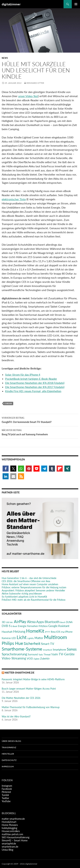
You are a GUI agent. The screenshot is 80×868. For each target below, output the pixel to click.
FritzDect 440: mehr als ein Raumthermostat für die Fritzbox (34, 600)
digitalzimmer (11, 4)
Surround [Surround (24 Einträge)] (33, 654)
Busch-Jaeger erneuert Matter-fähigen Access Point (29, 689)
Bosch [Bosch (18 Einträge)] (63, 622)
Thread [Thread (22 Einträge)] (47, 654)
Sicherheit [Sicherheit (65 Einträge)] (32, 643)
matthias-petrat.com (12, 834)
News (5, 58)
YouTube (6, 801)
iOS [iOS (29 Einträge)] (58, 632)
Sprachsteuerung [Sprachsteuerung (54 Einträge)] (14, 654)
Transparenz (9, 747)
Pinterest (6, 792)
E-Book (8, 403)
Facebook (7, 789)
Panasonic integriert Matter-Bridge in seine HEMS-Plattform (33, 679)
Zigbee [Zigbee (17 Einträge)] (37, 659)
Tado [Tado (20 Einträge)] (41, 655)
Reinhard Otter (35, 83)
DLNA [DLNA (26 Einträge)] (69, 622)
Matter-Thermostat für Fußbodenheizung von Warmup (31, 707)
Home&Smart (9, 822)
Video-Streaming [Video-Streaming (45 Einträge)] (14, 658)
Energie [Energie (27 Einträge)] (22, 626)
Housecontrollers (11, 831)
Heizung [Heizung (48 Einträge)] (19, 631)
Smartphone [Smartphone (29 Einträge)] (59, 649)
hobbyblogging (9, 828)
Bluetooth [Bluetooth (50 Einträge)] (52, 622)
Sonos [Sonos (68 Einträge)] (72, 649)
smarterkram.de (10, 847)
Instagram (7, 786)
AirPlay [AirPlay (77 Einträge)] (20, 621)
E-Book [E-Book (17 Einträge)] (14, 626)
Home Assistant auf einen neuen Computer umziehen (30, 584)
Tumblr (5, 795)
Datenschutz (9, 760)
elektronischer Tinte (14, 199)
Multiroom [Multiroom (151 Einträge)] (55, 637)
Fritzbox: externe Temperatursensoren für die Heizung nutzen (34, 587)
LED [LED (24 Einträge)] (14, 638)
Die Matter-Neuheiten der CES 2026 (21, 698)
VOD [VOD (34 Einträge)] (30, 658)
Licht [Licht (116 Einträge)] (22, 637)
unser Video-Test (28, 96)
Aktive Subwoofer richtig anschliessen (22, 594)
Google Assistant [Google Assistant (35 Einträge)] (59, 626)
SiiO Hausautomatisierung (16, 837)
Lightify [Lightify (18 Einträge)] (31, 638)
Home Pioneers (10, 825)
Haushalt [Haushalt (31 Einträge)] (7, 632)
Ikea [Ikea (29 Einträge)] (53, 632)
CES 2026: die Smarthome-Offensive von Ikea (26, 581)
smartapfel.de (9, 844)
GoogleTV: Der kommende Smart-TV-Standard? (40, 420)
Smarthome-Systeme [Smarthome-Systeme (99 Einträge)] (22, 649)
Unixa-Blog (7, 850)
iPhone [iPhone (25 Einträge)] (69, 632)
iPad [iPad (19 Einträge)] (63, 632)
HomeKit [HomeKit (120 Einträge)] (35, 631)
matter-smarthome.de (19, 673)
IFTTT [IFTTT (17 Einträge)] (48, 632)
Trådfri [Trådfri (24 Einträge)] (55, 654)
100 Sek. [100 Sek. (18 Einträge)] (10, 622)
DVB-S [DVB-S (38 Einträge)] (6, 626)
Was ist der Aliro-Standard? (16, 716)
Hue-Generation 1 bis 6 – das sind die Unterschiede (29, 578)
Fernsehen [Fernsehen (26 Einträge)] (33, 626)
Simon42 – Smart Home (15, 840)
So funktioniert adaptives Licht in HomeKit (24, 597)
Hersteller (8, 754)
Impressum (8, 766)
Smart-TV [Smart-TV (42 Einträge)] (48, 644)
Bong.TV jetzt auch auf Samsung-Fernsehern (40, 432)
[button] (6, 469)
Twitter (5, 798)
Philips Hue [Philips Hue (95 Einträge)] (12, 643)
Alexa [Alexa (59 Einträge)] (31, 622)
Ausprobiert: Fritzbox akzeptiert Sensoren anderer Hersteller (33, 590)
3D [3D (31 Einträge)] (4, 622)
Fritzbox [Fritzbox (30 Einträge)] (43, 626)
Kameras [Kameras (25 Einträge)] (6, 638)
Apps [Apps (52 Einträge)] (40, 622)
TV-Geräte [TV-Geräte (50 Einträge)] (67, 654)
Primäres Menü (76, 4)
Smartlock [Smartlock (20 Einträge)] (47, 650)
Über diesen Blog (11, 741)
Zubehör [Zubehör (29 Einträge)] (45, 658)
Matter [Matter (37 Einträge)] (39, 638)
